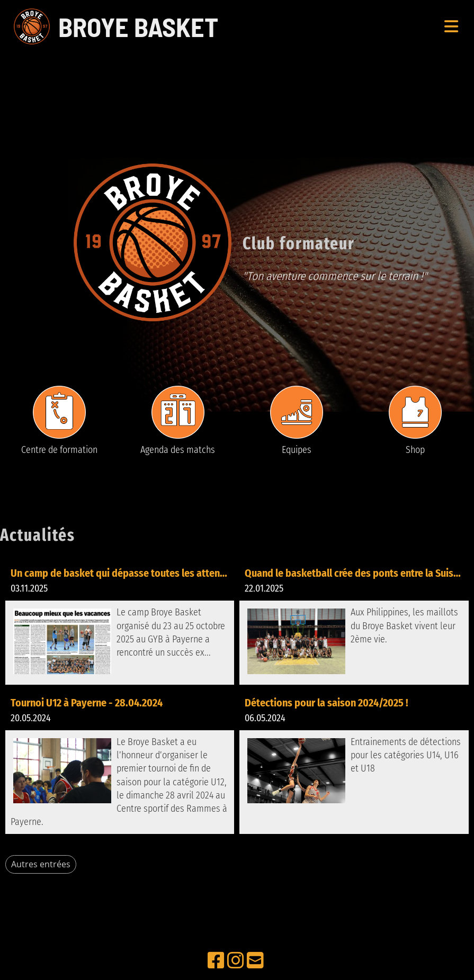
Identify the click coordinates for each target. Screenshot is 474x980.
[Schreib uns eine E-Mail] (255, 961)
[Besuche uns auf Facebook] (216, 961)
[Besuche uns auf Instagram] (236, 961)
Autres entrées (41, 864)
